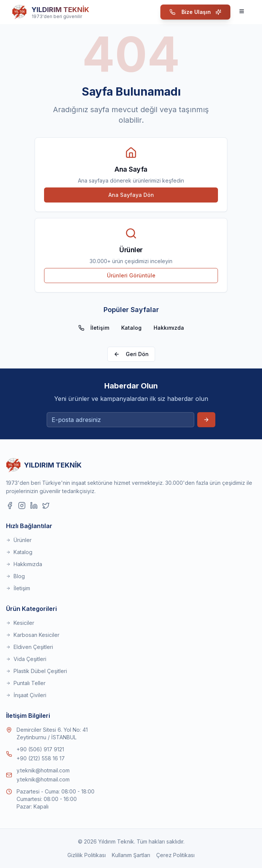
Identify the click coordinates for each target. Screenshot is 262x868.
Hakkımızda (169, 328)
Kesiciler (20, 623)
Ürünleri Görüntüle (131, 275)
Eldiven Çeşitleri (30, 647)
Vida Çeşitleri (26, 659)
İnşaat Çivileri (26, 695)
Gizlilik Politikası (87, 855)
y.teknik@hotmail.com (43, 770)
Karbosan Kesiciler (33, 635)
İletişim (94, 328)
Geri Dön (131, 354)
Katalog (131, 328)
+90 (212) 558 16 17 (41, 758)
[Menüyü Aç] (242, 12)
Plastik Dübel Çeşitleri (37, 671)
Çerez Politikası (175, 855)
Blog (15, 576)
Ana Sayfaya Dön (131, 195)
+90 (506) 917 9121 (40, 749)
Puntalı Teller (26, 683)
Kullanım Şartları (131, 855)
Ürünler (19, 540)
